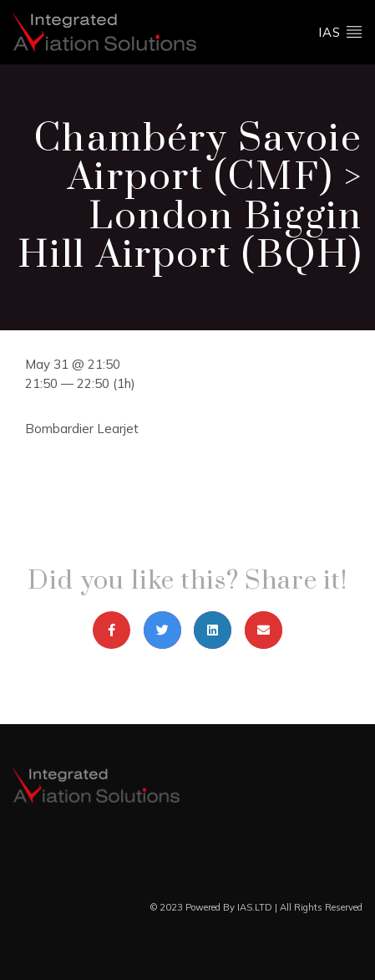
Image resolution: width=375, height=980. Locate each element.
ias (340, 31)
